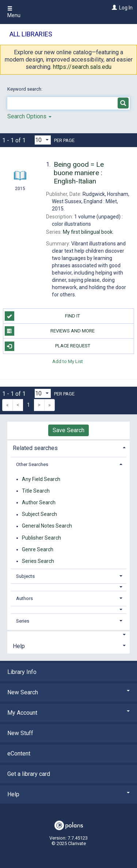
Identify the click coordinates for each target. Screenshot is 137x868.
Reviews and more (50, 331)
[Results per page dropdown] (43, 140)
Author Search (39, 502)
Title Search (36, 491)
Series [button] (23, 621)
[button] (69, 587)
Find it (43, 316)
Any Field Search (41, 479)
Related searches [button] (35, 448)
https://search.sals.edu (82, 67)
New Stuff (20, 733)
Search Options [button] (29, 116)
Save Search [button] (68, 430)
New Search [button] (68, 692)
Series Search (38, 561)
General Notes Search (47, 526)
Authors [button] (24, 598)
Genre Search (38, 549)
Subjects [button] (25, 576)
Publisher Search (41, 538)
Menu (14, 12)
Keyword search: (25, 89)
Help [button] (19, 646)
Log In (126, 8)
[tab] (68, 447)
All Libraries (31, 34)
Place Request (47, 346)
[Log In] (113, 8)
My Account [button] (68, 713)
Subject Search (39, 514)
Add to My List (68, 361)
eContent (19, 753)
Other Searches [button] (32, 464)
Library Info (22, 672)
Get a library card (29, 774)
